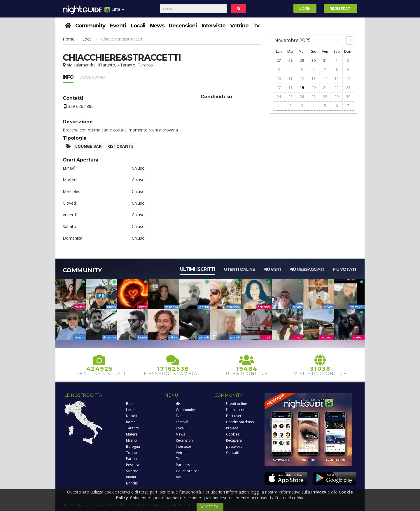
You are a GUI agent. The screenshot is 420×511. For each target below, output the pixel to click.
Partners (183, 465)
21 (325, 88)
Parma (131, 459)
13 (314, 79)
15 (337, 79)
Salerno (132, 471)
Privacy (232, 428)
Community (90, 26)
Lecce (131, 410)
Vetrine (239, 26)
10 (279, 79)
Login (305, 8)
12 (302, 79)
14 (325, 79)
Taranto (133, 428)
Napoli (132, 416)
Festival (182, 422)
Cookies (233, 434)
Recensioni (183, 26)
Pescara (133, 465)
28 (290, 60)
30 (314, 60)
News (157, 26)
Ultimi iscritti (198, 269)
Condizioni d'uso (240, 422)
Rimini (131, 477)
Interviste (213, 26)
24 (279, 97)
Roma (131, 422)
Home (69, 39)
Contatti (233, 453)
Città (114, 12)
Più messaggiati (307, 269)
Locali (138, 26)
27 (279, 60)
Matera (132, 434)
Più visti (272, 269)
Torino (132, 453)
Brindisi (132, 483)
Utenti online (239, 269)
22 (337, 88)
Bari (129, 404)
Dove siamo (92, 77)
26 (302, 97)
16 (348, 79)
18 (290, 88)
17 (279, 88)
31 (325, 60)
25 (290, 97)
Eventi (118, 26)
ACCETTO (210, 507)
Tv (256, 26)
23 (348, 88)
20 (314, 88)
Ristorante (120, 146)
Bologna (133, 446)
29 (302, 60)
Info (68, 77)
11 (290, 79)
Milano (132, 440)
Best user (234, 416)
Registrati (341, 8)
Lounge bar (88, 146)
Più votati (344, 269)
